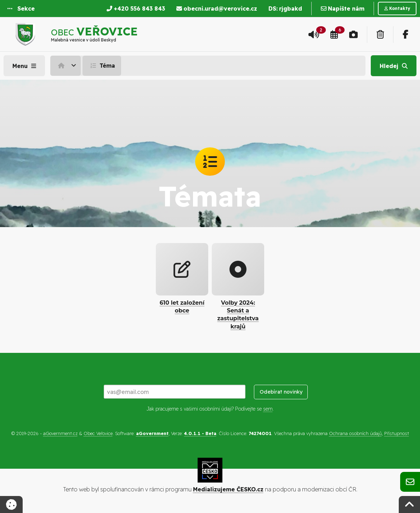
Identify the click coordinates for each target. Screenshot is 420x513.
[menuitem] (66, 66)
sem (268, 409)
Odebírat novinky (281, 392)
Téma (102, 66)
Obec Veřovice (98, 433)
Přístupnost (397, 433)
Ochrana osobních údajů (355, 433)
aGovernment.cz (60, 433)
